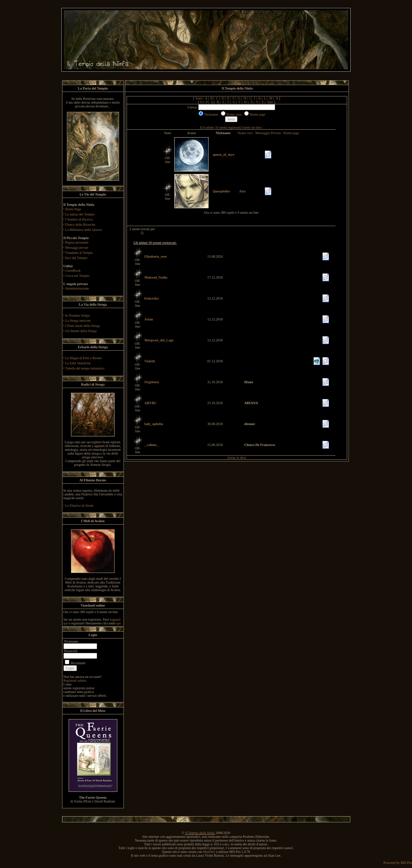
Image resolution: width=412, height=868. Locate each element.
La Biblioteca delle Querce (84, 230)
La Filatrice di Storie (79, 506)
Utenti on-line (251, 127)
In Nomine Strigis (78, 315)
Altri (270, 102)
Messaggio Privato (268, 133)
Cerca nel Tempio (77, 276)
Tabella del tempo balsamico (85, 368)
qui (119, 623)
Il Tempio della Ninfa (200, 833)
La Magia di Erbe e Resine (84, 358)
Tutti (198, 98)
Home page (291, 133)
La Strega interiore (78, 321)
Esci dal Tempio (76, 258)
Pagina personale (77, 242)
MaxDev (209, 852)
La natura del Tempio (80, 214)
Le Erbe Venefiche (78, 363)
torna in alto (237, 458)
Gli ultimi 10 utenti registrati (220, 127)
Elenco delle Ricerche (80, 225)
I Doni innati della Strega (83, 326)
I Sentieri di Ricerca (79, 219)
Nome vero (245, 133)
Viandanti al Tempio (79, 253)
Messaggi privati (77, 248)
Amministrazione (77, 288)
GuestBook (73, 271)
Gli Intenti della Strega (81, 331)
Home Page (73, 209)
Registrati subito (75, 681)
